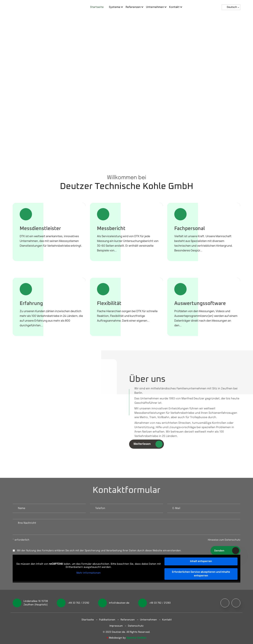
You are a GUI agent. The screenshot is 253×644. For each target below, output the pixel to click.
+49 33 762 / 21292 (78, 603)
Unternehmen (155, 7)
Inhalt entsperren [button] (201, 561)
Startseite (97, 7)
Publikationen (107, 620)
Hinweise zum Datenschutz (224, 542)
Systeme (115, 7)
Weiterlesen (150, 444)
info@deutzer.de (119, 603)
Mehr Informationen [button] (89, 573)
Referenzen (133, 7)
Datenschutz (136, 626)
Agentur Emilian (136, 638)
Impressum (116, 626)
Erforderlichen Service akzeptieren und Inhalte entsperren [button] (201, 574)
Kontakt (174, 7)
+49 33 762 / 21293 (160, 603)
